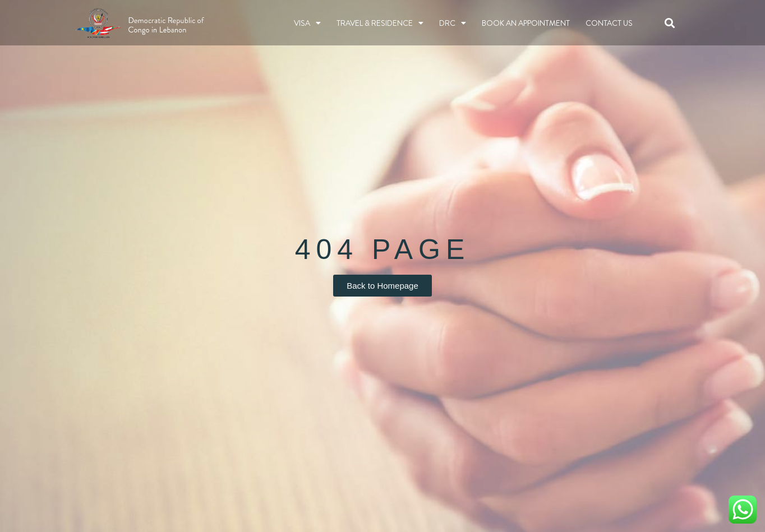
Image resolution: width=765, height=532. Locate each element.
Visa (307, 23)
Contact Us (609, 23)
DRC (453, 23)
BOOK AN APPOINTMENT (526, 23)
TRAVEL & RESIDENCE (380, 23)
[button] (670, 23)
